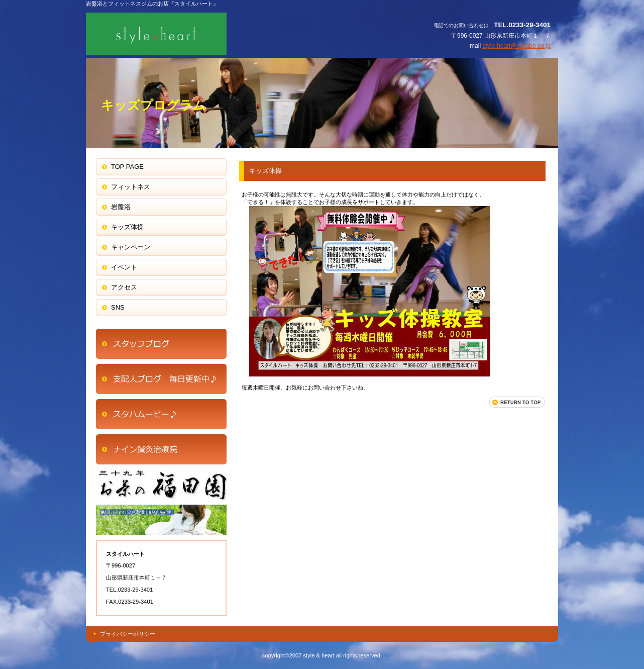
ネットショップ (161, 379)
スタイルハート (186, 34)
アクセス (161, 344)
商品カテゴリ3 (161, 520)
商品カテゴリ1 (161, 414)
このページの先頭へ (517, 402)
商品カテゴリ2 (161, 485)
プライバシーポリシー (128, 634)
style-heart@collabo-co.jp (516, 46)
